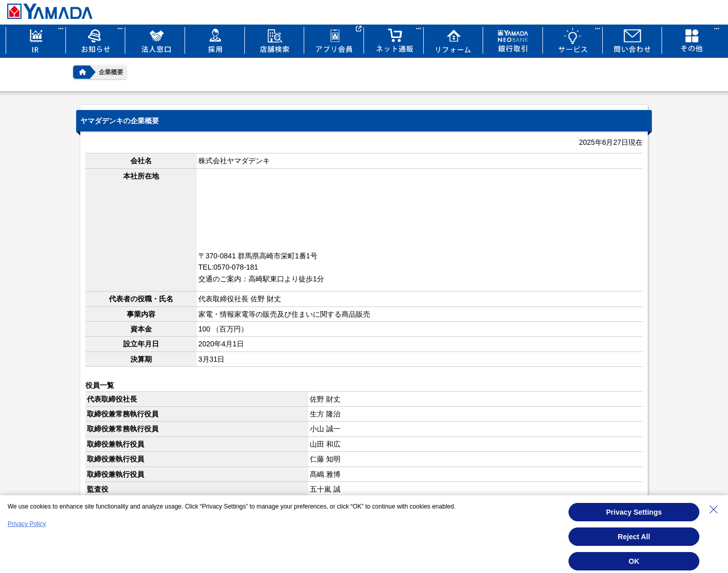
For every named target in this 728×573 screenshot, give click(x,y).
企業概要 (111, 72)
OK (634, 561)
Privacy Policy (27, 524)
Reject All (634, 537)
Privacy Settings (634, 512)
